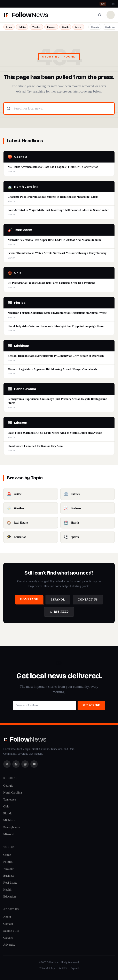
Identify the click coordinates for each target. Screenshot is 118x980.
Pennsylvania (11, 827)
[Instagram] (25, 764)
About (7, 917)
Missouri (9, 834)
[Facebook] (16, 764)
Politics (22, 27)
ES (113, 4)
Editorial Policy (47, 968)
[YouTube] (34, 764)
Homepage (29, 599)
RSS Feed (59, 612)
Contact (8, 924)
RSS (63, 968)
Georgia (95, 27)
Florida (8, 813)
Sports (78, 27)
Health (65, 27)
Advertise (9, 945)
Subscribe (91, 705)
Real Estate (10, 883)
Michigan (9, 820)
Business (51, 27)
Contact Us (88, 600)
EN (103, 4)
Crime (9, 27)
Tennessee (10, 799)
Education (10, 896)
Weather (36, 27)
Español (58, 600)
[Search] (100, 15)
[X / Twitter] (7, 764)
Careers (8, 938)
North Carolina (13, 793)
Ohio (6, 806)
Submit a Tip (11, 931)
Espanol (75, 968)
